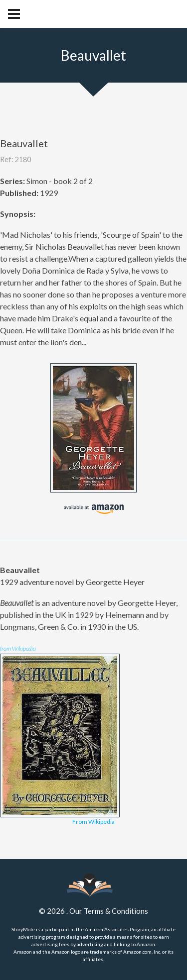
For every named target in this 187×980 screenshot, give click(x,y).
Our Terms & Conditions (109, 911)
